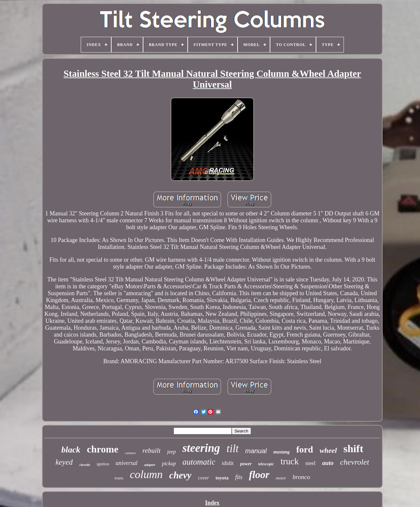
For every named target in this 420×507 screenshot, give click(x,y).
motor (281, 478)
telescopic (266, 464)
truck (290, 461)
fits (239, 477)
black (71, 450)
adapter (150, 465)
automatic (199, 462)
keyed (64, 462)
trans (119, 478)
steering (201, 448)
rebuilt (151, 451)
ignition (103, 464)
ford (305, 449)
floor (259, 475)
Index (212, 503)
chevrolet (354, 462)
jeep (171, 452)
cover (203, 478)
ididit (228, 463)
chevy (180, 475)
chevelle (85, 465)
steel (310, 463)
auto (328, 463)
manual (256, 451)
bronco (301, 477)
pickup (169, 463)
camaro (130, 453)
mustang (282, 452)
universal (126, 463)
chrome (103, 449)
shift (353, 449)
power (246, 464)
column (146, 474)
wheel (328, 450)
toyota (222, 478)
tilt (233, 449)
